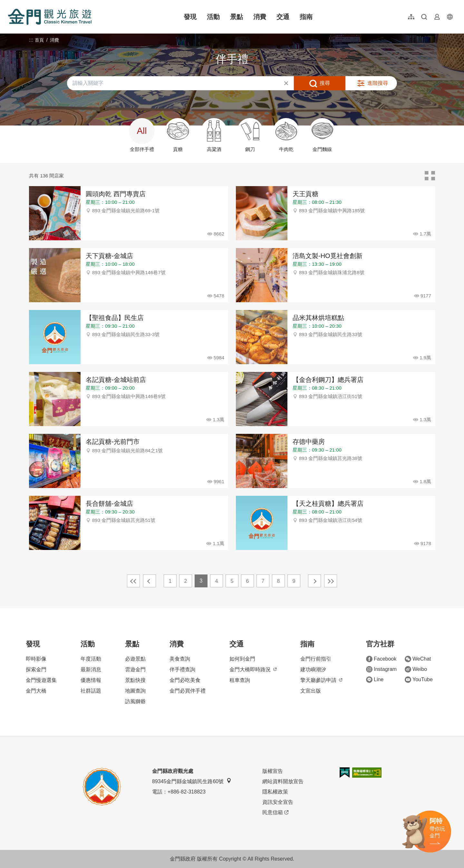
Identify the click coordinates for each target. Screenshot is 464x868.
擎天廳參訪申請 (321, 680)
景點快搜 (135, 680)
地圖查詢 (135, 691)
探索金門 (36, 669)
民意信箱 (275, 813)
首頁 (39, 40)
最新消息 (91, 669)
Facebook (381, 659)
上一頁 (150, 581)
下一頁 (314, 581)
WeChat (418, 659)
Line (375, 680)
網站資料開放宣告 (283, 781)
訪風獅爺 (135, 701)
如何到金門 (242, 659)
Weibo (416, 669)
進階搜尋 (378, 83)
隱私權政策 (275, 792)
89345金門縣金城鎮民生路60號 (192, 781)
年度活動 (91, 659)
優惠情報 (91, 680)
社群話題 (91, 691)
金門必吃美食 (185, 680)
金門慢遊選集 (41, 680)
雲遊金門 (135, 669)
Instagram (381, 669)
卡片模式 (430, 176)
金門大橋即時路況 (253, 669)
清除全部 (286, 83)
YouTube (419, 680)
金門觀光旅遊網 (50, 17)
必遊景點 (135, 659)
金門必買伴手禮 (188, 691)
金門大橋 (36, 691)
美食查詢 (180, 659)
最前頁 (133, 581)
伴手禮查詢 (182, 669)
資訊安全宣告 (278, 802)
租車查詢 (240, 680)
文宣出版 (311, 691)
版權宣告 (273, 771)
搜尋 (325, 83)
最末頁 (331, 581)
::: (10, 4)
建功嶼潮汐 (313, 669)
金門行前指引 (316, 659)
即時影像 (36, 659)
